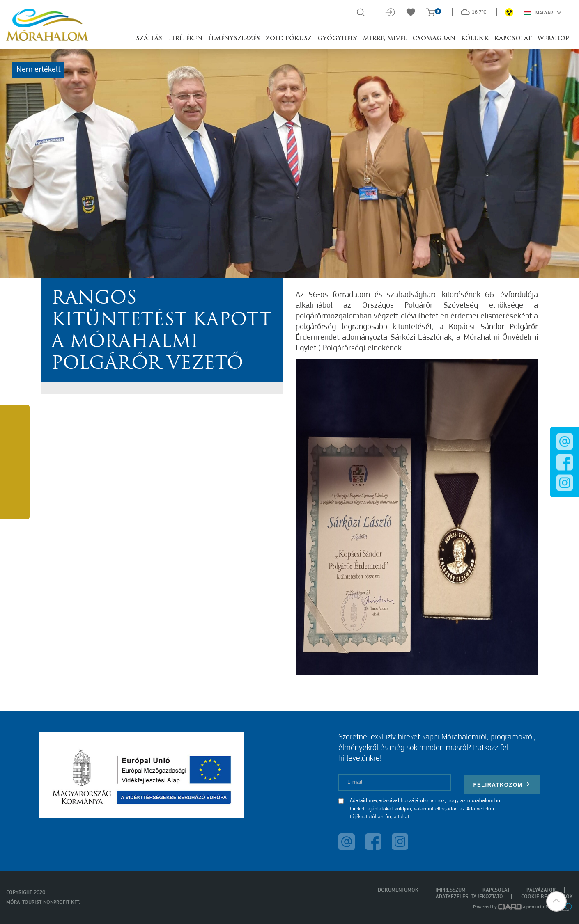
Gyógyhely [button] (337, 39)
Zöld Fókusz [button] (289, 39)
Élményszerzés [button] (234, 39)
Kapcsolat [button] (513, 39)
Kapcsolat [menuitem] (496, 890)
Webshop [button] (553, 39)
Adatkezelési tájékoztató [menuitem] (469, 897)
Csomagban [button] (434, 39)
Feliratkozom (502, 784)
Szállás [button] (149, 39)
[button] (556, 901)
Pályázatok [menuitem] (541, 890)
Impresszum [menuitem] (450, 890)
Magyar (543, 12)
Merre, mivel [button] (385, 39)
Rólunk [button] (475, 39)
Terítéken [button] (185, 39)
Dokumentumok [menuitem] (398, 890)
